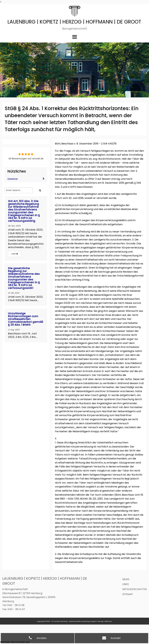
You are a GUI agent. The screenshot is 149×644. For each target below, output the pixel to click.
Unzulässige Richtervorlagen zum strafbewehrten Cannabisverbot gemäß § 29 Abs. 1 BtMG (26, 319)
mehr (15, 254)
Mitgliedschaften (134, 589)
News (126, 579)
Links (126, 584)
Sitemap (128, 594)
